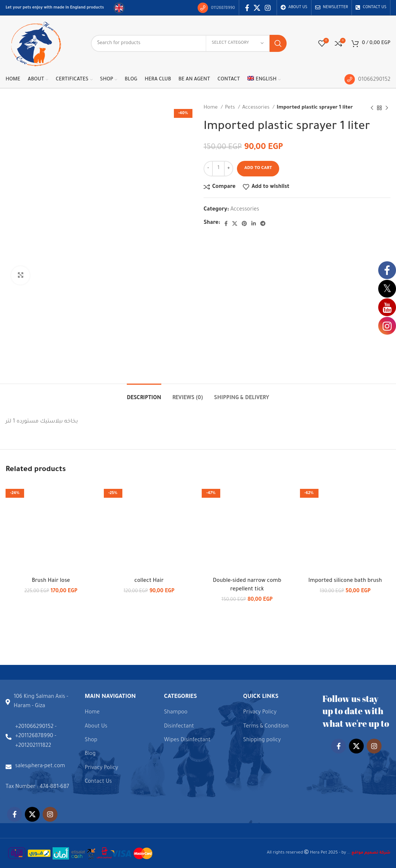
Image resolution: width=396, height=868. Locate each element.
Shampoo (176, 713)
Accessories (256, 108)
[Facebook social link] (247, 8)
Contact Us (98, 782)
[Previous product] (372, 108)
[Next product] (387, 108)
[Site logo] (35, 44)
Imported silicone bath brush (345, 581)
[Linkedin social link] (254, 223)
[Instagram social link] (268, 8)
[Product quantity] (218, 169)
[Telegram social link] (263, 223)
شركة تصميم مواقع (349, 853)
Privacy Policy (102, 768)
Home (211, 108)
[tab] (144, 395)
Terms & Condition (266, 727)
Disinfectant (179, 727)
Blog (90, 754)
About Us (96, 727)
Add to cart (258, 168)
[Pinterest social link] (244, 223)
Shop (91, 741)
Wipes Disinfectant (187, 741)
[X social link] (257, 8)
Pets (231, 108)
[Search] (189, 43)
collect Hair (149, 581)
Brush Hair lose (51, 581)
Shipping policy (262, 741)
